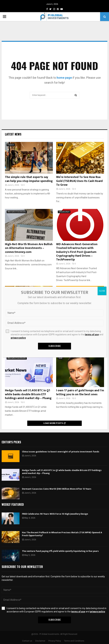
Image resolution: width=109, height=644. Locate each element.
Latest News (13, 134)
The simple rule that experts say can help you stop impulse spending (29, 179)
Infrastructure (64, 212)
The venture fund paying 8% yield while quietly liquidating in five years (60, 551)
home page (64, 78)
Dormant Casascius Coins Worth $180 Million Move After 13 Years (57, 489)
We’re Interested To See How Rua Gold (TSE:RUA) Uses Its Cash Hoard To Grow (79, 181)
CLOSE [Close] (102, 291)
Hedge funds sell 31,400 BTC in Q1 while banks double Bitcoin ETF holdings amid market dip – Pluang (28, 394)
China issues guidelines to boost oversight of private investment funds (61, 452)
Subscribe (55, 620)
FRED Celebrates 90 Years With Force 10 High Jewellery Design (55, 514)
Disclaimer (40, 641)
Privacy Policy (55, 641)
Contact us (27, 641)
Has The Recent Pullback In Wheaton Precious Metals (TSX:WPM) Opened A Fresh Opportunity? (62, 534)
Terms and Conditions (74, 641)
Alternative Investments (17, 212)
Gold (60, 145)
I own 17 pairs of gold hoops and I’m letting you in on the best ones (80, 392)
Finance (11, 145)
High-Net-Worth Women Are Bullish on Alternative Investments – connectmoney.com (29, 248)
